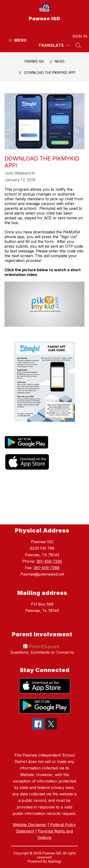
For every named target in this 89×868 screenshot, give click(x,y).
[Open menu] (17, 40)
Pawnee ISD (34, 61)
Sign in (77, 36)
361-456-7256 (49, 561)
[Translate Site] (54, 45)
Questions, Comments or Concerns (42, 652)
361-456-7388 (47, 568)
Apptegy (55, 861)
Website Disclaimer (30, 825)
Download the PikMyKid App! (50, 73)
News (60, 61)
